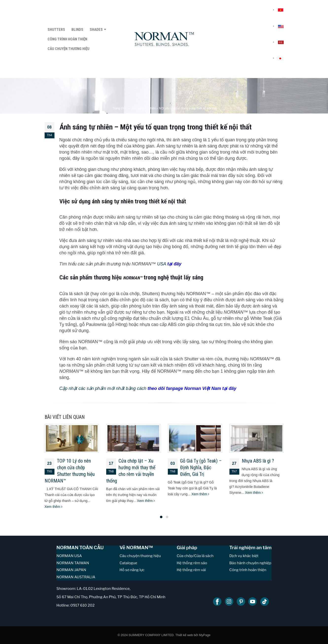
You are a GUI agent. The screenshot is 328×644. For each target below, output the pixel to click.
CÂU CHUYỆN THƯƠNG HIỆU (69, 49)
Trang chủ (119, 108)
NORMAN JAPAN (71, 570)
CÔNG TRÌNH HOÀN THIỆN (67, 39)
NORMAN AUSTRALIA (76, 577)
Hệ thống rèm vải (191, 570)
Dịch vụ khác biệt (244, 556)
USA (169, 264)
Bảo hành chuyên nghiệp (250, 563)
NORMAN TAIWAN (73, 563)
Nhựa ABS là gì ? (258, 461)
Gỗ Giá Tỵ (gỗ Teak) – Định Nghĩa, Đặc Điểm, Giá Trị (201, 467)
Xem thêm (54, 507)
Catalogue (128, 563)
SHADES (96, 30)
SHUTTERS (56, 30)
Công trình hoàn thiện (248, 570)
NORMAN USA (69, 556)
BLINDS (77, 30)
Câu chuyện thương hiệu (140, 556)
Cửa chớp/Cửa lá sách (195, 556)
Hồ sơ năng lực (132, 570)
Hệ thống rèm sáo (192, 563)
